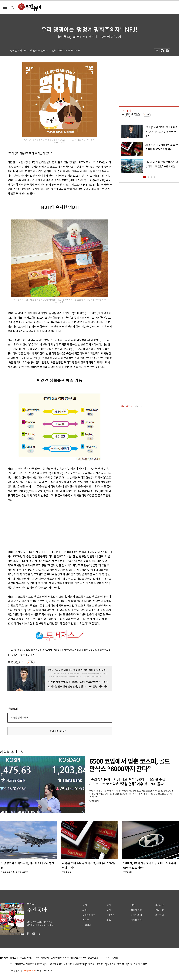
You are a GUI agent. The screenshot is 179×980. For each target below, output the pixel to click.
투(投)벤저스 (16, 662)
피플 (109, 920)
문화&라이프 (89, 915)
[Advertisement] (52, 525)
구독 (31, 662)
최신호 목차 (137, 910)
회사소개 (14, 958)
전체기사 (87, 925)
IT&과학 (111, 915)
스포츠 (86, 920)
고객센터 (55, 958)
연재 (133, 905)
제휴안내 (45, 958)
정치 (85, 905)
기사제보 (159, 905)
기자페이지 (136, 920)
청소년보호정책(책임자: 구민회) (103, 958)
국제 (109, 910)
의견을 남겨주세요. (20, 718)
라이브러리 (136, 915)
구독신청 (159, 910)
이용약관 (64, 958)
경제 (109, 905)
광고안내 (159, 915)
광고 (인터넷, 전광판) (30, 958)
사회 (85, 910)
